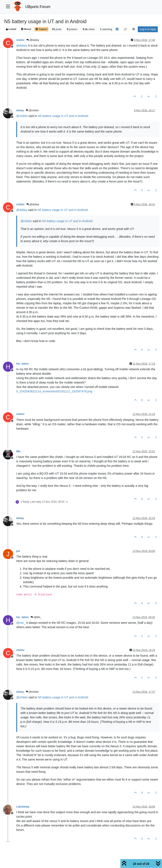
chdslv (20, 40)
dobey (20, 110)
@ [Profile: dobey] (22, 46)
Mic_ (19, 451)
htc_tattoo (22, 364)
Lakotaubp (23, 807)
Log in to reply (148, 29)
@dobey (33, 40)
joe (18, 551)
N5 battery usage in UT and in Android (63, 116)
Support (41, 29)
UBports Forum (38, 7)
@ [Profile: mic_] (21, 623)
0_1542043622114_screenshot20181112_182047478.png (54, 391)
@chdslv (32, 110)
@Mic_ (36, 617)
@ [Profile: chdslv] (22, 116)
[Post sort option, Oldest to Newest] (126, 29)
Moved (26, 29)
